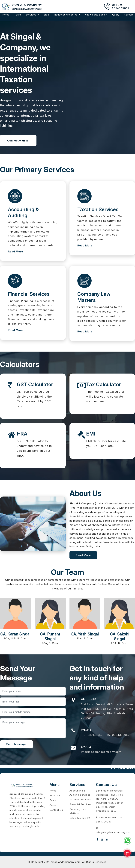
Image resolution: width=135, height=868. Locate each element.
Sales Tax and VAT (81, 818)
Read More (15, 252)
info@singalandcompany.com (101, 752)
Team (18, 15)
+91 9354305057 (118, 735)
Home (6, 15)
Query (116, 15)
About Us (55, 796)
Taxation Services (80, 799)
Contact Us (56, 810)
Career (54, 805)
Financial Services (80, 804)
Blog (46, 15)
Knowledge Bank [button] (95, 15)
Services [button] (31, 15)
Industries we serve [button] (66, 15)
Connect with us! (18, 141)
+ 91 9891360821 (93, 735)
